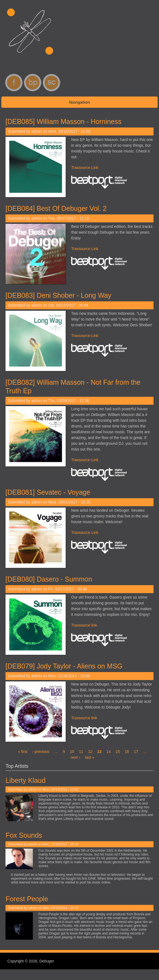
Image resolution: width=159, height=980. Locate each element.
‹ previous (41, 752)
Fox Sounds (23, 835)
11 (81, 752)
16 (127, 752)
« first (23, 752)
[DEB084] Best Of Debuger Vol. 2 (56, 208)
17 (136, 752)
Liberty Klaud (25, 780)
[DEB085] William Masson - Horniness (63, 121)
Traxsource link (84, 625)
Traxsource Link (85, 168)
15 (118, 752)
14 (109, 752)
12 (90, 752)
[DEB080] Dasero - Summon (49, 579)
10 (72, 752)
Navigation (79, 102)
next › (75, 757)
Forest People (26, 899)
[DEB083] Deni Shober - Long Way (58, 295)
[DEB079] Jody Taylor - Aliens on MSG (64, 666)
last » (90, 757)
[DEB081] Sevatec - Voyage (48, 492)
